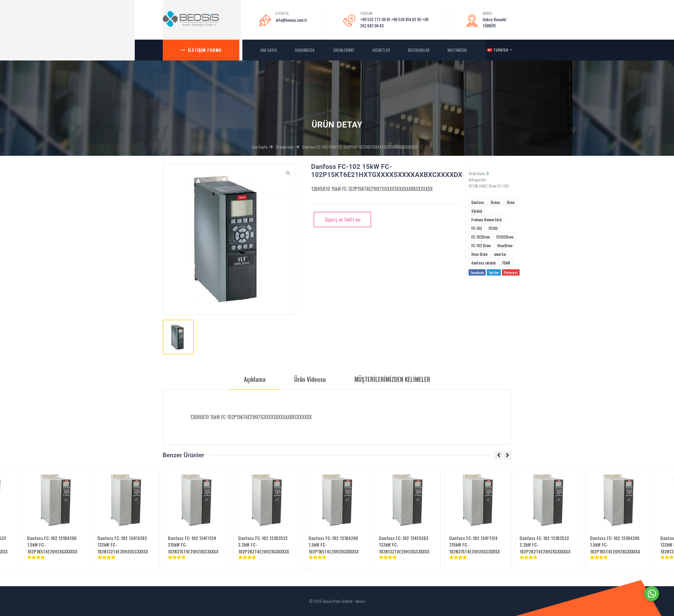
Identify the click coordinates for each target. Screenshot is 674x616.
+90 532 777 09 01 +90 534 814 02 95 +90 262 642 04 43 (394, 22)
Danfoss (478, 202)
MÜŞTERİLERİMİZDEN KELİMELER (392, 379)
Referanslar (419, 50)
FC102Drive (505, 237)
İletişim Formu (205, 50)
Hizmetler (381, 50)
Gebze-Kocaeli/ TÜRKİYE (495, 22)
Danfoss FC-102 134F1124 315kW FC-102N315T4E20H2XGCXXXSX (193, 545)
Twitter (494, 273)
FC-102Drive (481, 237)
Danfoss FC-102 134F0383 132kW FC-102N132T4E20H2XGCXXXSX (123, 545)
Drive (511, 202)
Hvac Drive (479, 254)
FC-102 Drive (481, 245)
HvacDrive (505, 245)
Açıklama (255, 379)
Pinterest (511, 273)
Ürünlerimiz (344, 50)
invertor (500, 254)
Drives (495, 202)
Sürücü (477, 211)
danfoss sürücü (483, 263)
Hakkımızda (305, 50)
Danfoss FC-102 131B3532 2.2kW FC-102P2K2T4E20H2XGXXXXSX (264, 545)
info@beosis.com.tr (292, 20)
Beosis (360, 601)
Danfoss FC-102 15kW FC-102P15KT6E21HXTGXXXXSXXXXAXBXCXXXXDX (360, 147)
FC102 (493, 228)
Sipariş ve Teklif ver (342, 220)
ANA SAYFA (269, 50)
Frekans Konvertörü (486, 220)
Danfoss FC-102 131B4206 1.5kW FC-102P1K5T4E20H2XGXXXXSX (52, 545)
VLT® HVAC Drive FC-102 (489, 186)
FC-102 (477, 228)
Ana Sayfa (260, 147)
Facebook (477, 273)
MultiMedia (458, 50)
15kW (506, 263)
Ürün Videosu (310, 379)
